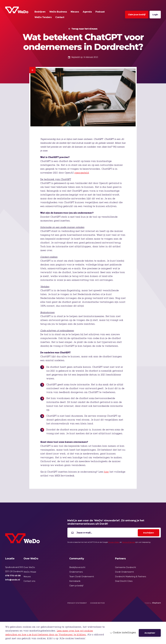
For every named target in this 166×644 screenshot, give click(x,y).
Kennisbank (75, 581)
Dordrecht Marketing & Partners (131, 577)
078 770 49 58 (13, 576)
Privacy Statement (77, 603)
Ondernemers (76, 572)
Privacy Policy (114, 542)
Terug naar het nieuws (84, 29)
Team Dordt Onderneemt (82, 577)
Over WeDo (29, 567)
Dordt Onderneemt (124, 572)
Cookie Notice (97, 603)
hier (106, 472)
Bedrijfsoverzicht (77, 567)
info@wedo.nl (13, 580)
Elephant (157, 603)
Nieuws (27, 577)
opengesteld (82, 173)
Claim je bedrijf (76, 586)
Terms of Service (128, 542)
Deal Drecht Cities (124, 581)
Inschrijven (149, 533)
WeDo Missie (30, 572)
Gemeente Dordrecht (126, 567)
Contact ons (29, 581)
